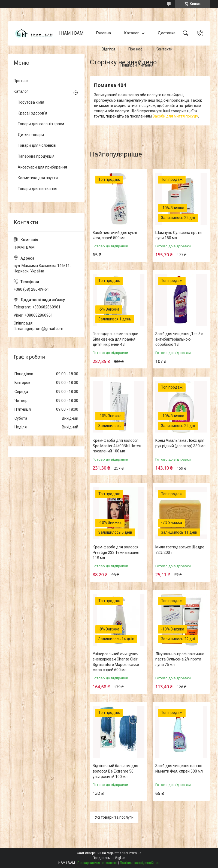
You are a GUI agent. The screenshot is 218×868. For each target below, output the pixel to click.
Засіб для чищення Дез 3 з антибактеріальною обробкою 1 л (179, 339)
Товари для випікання (37, 189)
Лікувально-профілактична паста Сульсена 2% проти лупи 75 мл (180, 659)
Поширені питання (137, 65)
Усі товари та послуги (114, 817)
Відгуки (108, 49)
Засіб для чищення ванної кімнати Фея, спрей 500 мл (179, 768)
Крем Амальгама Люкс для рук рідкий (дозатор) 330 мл (180, 443)
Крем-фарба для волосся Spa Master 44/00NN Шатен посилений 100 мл (117, 446)
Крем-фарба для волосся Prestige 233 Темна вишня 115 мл (116, 552)
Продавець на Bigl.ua (109, 858)
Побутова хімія (31, 102)
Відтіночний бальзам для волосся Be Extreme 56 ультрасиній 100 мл (115, 771)
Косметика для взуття (38, 178)
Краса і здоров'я (32, 113)
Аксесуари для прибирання (42, 167)
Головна (104, 33)
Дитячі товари (31, 135)
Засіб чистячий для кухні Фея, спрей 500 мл (115, 235)
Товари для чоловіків (37, 145)
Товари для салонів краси (41, 124)
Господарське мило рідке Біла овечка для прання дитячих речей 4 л (115, 339)
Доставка (167, 33)
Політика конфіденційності (141, 863)
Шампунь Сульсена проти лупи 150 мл (178, 235)
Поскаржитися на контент (97, 863)
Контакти (164, 49)
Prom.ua (135, 853)
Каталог (132, 33)
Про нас (135, 49)
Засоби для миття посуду (175, 116)
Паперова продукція (36, 156)
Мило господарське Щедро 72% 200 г (180, 550)
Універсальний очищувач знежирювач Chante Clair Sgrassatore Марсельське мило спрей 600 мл (116, 662)
